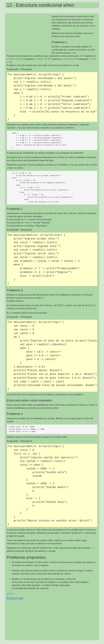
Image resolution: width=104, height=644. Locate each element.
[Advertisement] (29, 34)
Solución (11, 594)
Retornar (15, 598)
